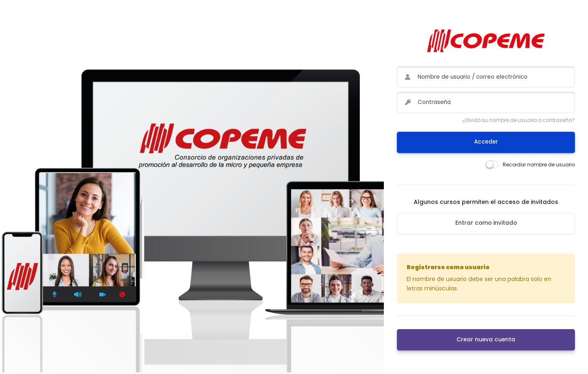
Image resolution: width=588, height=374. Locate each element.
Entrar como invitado (486, 223)
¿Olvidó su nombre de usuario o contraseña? (519, 120)
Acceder (486, 142)
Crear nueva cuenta (486, 340)
